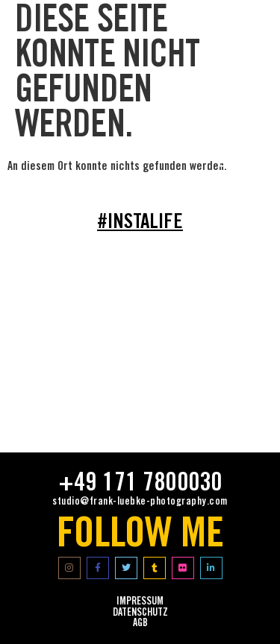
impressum (140, 602)
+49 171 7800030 (140, 484)
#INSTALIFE (140, 224)
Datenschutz (140, 613)
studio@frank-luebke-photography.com (140, 502)
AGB (140, 624)
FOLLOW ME (140, 537)
